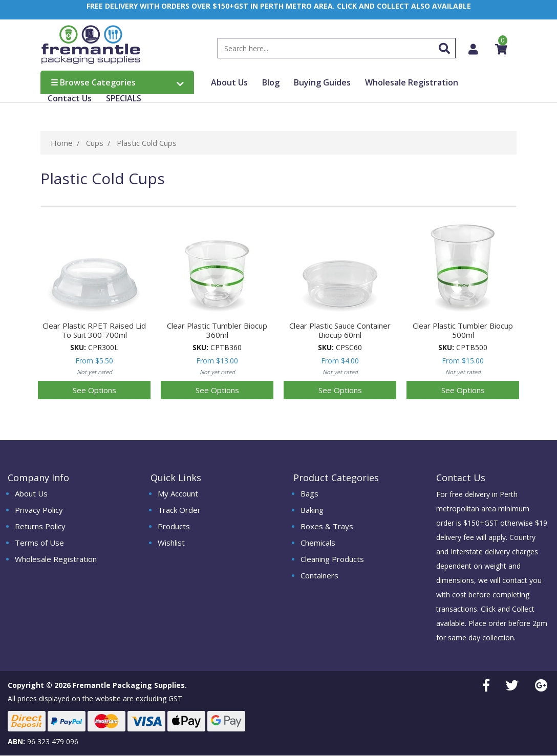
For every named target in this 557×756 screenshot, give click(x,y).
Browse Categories (117, 83)
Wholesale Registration (412, 83)
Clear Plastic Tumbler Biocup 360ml (217, 331)
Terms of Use (39, 543)
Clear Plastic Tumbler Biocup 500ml (463, 331)
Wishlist (171, 543)
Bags (309, 494)
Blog (271, 83)
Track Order (179, 510)
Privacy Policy (39, 510)
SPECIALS (124, 99)
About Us (229, 83)
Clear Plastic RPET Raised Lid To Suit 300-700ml (94, 331)
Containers (319, 576)
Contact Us (70, 99)
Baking (312, 510)
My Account (178, 494)
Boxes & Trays (327, 527)
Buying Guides (322, 83)
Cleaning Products (332, 559)
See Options (94, 391)
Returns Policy (40, 527)
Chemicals (318, 543)
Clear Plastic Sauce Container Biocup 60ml (340, 331)
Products (174, 527)
